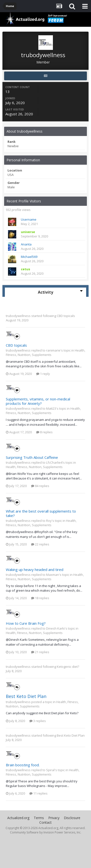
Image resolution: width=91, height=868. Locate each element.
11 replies (38, 793)
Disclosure (72, 818)
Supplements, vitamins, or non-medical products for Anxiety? (38, 401)
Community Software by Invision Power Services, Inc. (46, 832)
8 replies (44, 432)
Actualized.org (18, 818)
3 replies (38, 721)
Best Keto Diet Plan (26, 696)
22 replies (40, 544)
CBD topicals (66, 316)
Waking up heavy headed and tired (35, 570)
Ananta (26, 244)
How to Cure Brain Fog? (26, 623)
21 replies (40, 652)
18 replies (40, 598)
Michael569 (29, 257)
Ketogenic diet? (68, 667)
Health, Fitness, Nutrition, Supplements (45, 353)
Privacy (54, 818)
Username (29, 219)
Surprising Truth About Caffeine (32, 457)
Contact (45, 822)
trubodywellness (18, 316)
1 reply (43, 374)
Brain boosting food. (23, 765)
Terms (39, 818)
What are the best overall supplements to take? (41, 513)
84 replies (40, 486)
